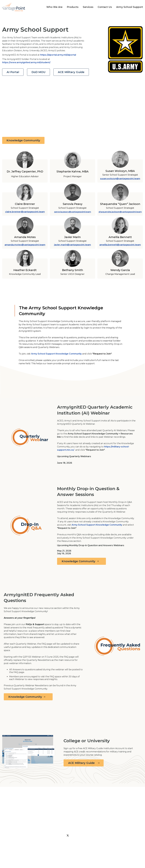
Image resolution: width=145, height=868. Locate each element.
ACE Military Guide (71, 72)
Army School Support (72, 848)
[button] (52, 7)
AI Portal (13, 72)
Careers (109, 848)
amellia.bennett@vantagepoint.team (120, 245)
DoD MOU (38, 72)
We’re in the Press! (132, 840)
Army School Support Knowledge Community (56, 354)
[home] (14, 7)
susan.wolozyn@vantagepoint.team (120, 179)
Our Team (90, 843)
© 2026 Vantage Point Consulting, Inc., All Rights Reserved (16, 853)
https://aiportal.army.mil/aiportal (58, 55)
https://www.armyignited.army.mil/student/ (26, 62)
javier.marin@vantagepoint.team (72, 245)
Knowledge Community (23, 140)
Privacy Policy (55, 843)
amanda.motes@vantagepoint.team (25, 245)
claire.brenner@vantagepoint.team (25, 212)
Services (52, 848)
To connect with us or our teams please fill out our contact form (19, 839)
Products (105, 843)
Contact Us (94, 848)
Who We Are (73, 843)
